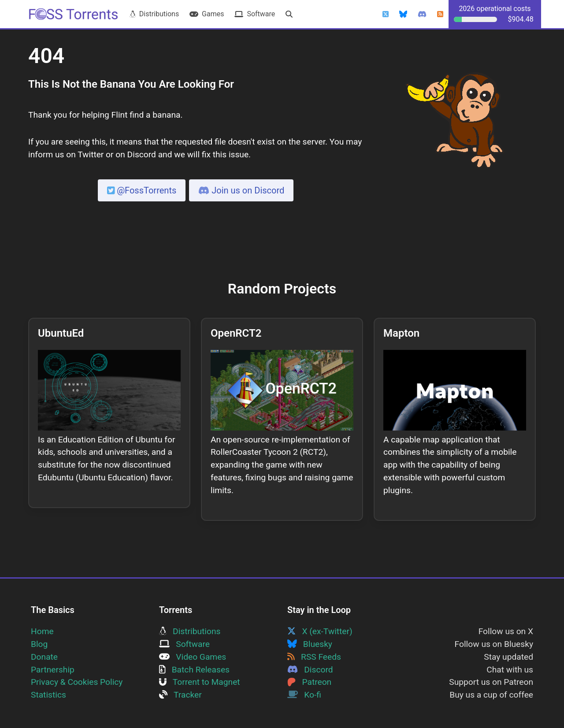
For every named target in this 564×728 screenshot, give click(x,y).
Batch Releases (194, 670)
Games (207, 14)
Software (255, 14)
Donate (44, 657)
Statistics (48, 695)
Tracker (180, 695)
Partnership (53, 670)
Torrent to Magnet (200, 682)
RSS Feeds (314, 657)
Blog (39, 644)
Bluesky (310, 644)
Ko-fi (304, 695)
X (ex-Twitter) (320, 631)
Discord (310, 670)
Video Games (193, 657)
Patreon (309, 682)
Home (42, 631)
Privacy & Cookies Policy (77, 682)
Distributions (154, 14)
